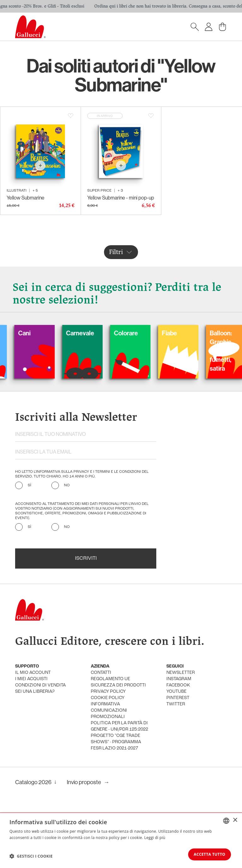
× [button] (235, 820)
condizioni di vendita (40, 685)
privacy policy (108, 692)
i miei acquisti (31, 679)
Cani (34, 333)
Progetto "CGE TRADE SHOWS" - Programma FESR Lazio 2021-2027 (116, 742)
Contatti (101, 673)
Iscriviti (86, 558)
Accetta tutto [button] (207, 854)
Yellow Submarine (26, 198)
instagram (179, 679)
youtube (176, 692)
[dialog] (121, 840)
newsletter (181, 673)
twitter (176, 704)
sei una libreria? (35, 692)
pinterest (178, 698)
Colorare (135, 333)
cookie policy (108, 698)
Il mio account (33, 673)
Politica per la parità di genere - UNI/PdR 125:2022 (119, 726)
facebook (178, 685)
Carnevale (89, 333)
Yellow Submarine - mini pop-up (121, 198)
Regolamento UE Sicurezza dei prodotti (118, 682)
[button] (31, 856)
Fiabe (179, 333)
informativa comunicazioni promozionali (109, 711)
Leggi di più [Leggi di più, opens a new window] (155, 837)
